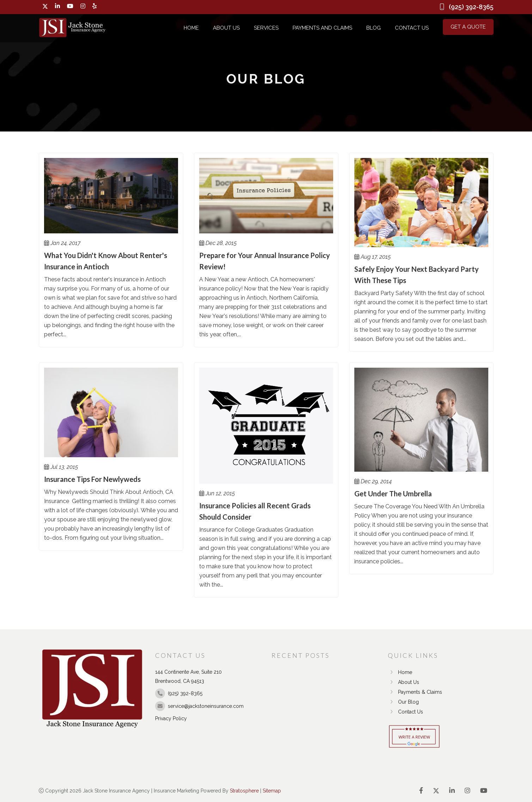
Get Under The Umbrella (393, 494)
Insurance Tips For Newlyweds (92, 479)
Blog (374, 28)
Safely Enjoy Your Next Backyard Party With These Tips (417, 275)
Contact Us (412, 28)
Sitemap (272, 791)
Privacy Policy (171, 718)
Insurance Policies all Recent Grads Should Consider (255, 511)
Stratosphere (244, 791)
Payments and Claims (322, 28)
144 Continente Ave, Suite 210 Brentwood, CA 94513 (188, 677)
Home (191, 28)
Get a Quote (468, 27)
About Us (226, 28)
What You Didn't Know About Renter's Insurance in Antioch (106, 261)
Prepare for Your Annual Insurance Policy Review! (265, 261)
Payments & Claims (415, 692)
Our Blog (403, 702)
